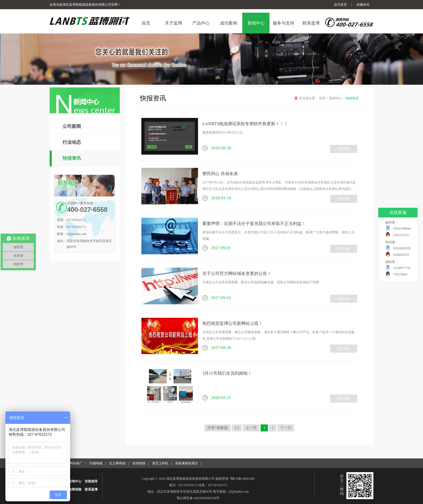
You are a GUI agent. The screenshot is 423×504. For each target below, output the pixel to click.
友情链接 (139, 463)
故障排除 (75, 489)
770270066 (400, 274)
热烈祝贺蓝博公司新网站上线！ (233, 323)
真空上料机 (160, 463)
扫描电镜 (96, 463)
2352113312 (401, 235)
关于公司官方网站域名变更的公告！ (237, 273)
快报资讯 (72, 158)
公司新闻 (72, 126)
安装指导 (91, 481)
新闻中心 (337, 98)
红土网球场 (117, 463)
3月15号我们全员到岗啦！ (227, 373)
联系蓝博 (91, 489)
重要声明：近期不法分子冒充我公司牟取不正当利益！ (254, 224)
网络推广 (76, 463)
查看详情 (344, 149)
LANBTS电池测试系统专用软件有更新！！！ (245, 124)
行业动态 (72, 142)
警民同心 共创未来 (220, 174)
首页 (324, 98)
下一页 (286, 428)
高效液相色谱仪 (186, 463)
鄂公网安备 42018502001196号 (198, 498)
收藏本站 (363, 5)
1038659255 (401, 255)
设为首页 (340, 5)
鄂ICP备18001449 (242, 479)
